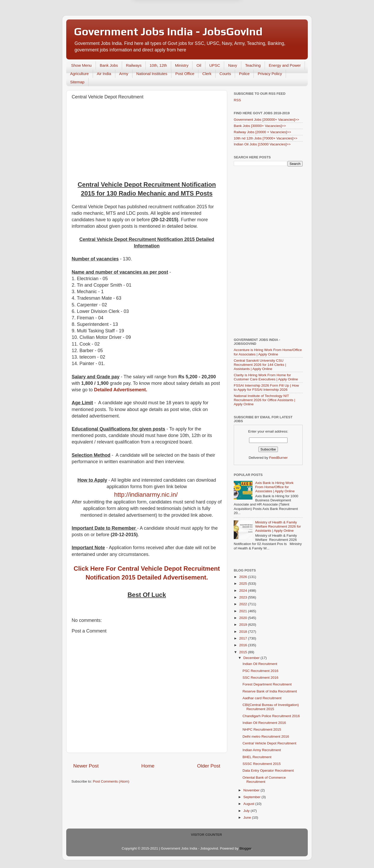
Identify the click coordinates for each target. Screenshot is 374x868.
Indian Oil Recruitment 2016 (264, 723)
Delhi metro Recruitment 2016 (266, 736)
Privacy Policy (270, 74)
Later (162, 18)
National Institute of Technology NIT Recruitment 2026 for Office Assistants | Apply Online (265, 400)
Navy (232, 65)
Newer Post (86, 766)
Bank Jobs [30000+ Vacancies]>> (260, 126)
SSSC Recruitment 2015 (262, 764)
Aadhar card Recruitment (262, 698)
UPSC (215, 65)
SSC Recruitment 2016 (261, 678)
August (249, 804)
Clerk (207, 74)
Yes (214, 18)
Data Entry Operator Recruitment (268, 771)
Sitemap (77, 82)
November (252, 790)
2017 (244, 638)
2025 (244, 584)
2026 (244, 577)
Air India (104, 74)
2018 (244, 632)
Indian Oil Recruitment (260, 664)
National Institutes (152, 74)
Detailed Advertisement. (121, 390)
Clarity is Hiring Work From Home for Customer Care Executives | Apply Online (266, 377)
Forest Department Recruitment (267, 684)
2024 (244, 591)
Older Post (209, 766)
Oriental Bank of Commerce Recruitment (264, 780)
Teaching (253, 65)
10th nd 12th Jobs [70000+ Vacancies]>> (266, 138)
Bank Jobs (109, 65)
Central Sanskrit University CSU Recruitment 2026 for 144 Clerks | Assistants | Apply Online (260, 365)
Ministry (182, 65)
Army (124, 74)
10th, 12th (158, 65)
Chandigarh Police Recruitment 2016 (271, 716)
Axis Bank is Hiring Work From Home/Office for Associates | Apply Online (275, 487)
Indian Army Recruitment (262, 750)
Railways (134, 65)
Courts (225, 74)
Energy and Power (285, 65)
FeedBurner (278, 458)
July (247, 811)
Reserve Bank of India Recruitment (270, 691)
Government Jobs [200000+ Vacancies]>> (266, 120)
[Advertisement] (147, 141)
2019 (244, 625)
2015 (244, 652)
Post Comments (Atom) (111, 781)
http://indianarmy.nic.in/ (146, 494)
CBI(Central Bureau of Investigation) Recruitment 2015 (271, 707)
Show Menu (81, 65)
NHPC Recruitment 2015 (262, 729)
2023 (244, 597)
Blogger (245, 848)
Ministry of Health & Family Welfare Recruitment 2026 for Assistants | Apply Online (278, 526)
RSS (237, 100)
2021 (244, 611)
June (248, 817)
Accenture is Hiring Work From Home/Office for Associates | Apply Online (268, 352)
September (252, 797)
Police (244, 74)
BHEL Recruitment (257, 757)
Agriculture (79, 74)
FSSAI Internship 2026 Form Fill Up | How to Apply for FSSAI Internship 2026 (266, 388)
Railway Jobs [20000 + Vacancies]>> (262, 132)
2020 (244, 618)
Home (148, 766)
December (252, 658)
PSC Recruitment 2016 (261, 671)
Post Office (185, 74)
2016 (244, 645)
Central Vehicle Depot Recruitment (269, 743)
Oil (199, 65)
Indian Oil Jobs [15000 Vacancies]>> (262, 144)
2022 (244, 604)
